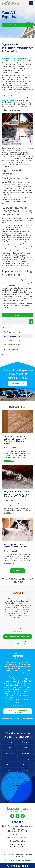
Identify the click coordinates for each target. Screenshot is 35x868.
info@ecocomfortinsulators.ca (17, 837)
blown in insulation (9, 100)
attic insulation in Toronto (12, 58)
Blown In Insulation (11, 349)
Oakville (9, 764)
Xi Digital (26, 860)
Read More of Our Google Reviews (18, 637)
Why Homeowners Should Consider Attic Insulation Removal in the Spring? (17, 494)
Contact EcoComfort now (11, 303)
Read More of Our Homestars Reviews (17, 711)
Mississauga (26, 759)
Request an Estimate (17, 25)
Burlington (9, 748)
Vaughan (26, 770)
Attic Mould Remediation (13, 345)
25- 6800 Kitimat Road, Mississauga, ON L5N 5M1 (18, 830)
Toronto (9, 770)
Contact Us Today (17, 384)
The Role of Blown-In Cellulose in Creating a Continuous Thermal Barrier (15, 440)
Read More (9, 460)
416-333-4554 (17, 866)
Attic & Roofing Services (12, 341)
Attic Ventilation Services (13, 332)
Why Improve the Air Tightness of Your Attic (15, 545)
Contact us (17, 315)
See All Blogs (18, 571)
